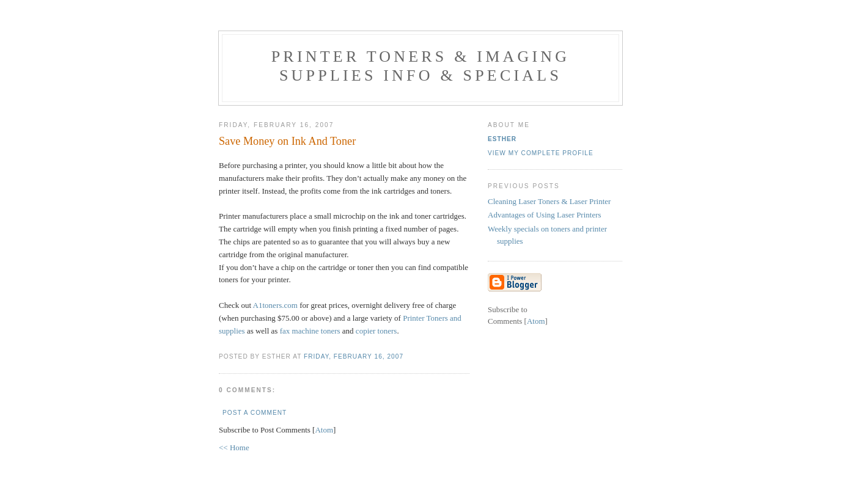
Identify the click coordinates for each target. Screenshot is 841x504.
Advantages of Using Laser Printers (545, 215)
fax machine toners (310, 331)
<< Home (234, 447)
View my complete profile (541, 153)
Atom (324, 430)
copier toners (376, 331)
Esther (502, 139)
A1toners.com (275, 305)
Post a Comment (255, 413)
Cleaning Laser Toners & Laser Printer (549, 201)
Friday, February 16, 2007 (354, 356)
